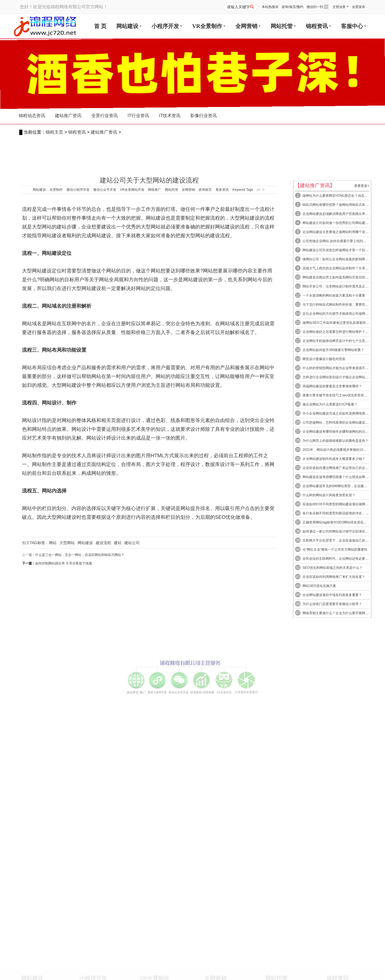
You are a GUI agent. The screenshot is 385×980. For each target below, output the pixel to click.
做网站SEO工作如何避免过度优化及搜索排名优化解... (342, 544)
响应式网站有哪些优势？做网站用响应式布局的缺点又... (343, 426)
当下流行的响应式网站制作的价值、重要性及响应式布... (343, 526)
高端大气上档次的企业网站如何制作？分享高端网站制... (343, 489)
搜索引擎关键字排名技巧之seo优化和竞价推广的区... (341, 616)
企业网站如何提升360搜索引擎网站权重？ (333, 571)
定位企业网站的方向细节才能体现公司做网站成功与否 (342, 535)
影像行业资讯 (204, 119)
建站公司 (132, 733)
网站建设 (129, 26)
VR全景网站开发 (132, 380)
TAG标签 (37, 733)
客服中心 (354, 26)
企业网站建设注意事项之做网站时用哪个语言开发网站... (343, 453)
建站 (118, 733)
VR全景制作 (209, 26)
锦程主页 (54, 132)
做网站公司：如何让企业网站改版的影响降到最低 (338, 480)
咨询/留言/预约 (292, 7)
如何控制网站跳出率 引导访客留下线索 (64, 754)
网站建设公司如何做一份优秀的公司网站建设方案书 (340, 444)
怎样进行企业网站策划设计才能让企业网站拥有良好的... (343, 598)
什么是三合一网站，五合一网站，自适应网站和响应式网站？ (80, 745)
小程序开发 (167, 26)
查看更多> (362, 407)
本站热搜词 (270, 7)
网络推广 (155, 380)
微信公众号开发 (105, 380)
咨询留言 (205, 380)
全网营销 (248, 26)
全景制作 (56, 380)
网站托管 (283, 26)
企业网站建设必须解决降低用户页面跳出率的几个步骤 (342, 435)
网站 (53, 733)
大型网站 (67, 733)
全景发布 (359, 7)
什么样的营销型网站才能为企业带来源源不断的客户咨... (343, 589)
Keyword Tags (243, 380)
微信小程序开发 (78, 380)
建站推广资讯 (104, 132)
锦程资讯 (318, 26)
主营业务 (341, 7)
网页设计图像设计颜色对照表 (324, 580)
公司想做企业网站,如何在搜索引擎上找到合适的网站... (342, 462)
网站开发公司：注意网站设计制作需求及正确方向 (338, 508)
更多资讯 (222, 380)
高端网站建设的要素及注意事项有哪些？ (332, 607)
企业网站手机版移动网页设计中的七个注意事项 (337, 562)
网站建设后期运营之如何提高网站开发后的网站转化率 (342, 499)
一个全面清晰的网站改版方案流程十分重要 (333, 517)
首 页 (100, 26)
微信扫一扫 (317, 7)
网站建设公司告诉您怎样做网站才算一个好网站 (337, 471)
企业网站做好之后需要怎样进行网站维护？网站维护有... (343, 553)
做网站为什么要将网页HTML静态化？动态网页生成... (341, 417)
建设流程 (103, 733)
